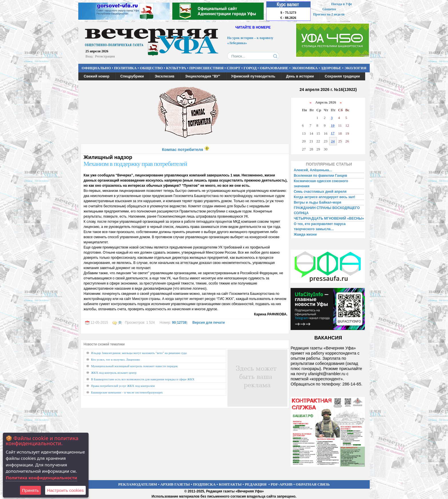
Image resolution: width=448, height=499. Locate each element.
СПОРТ (234, 68)
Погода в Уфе (342, 4)
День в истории (300, 76)
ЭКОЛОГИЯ (355, 68)
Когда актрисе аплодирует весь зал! (324, 197)
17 (333, 133)
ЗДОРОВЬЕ (331, 68)
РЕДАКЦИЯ (256, 484)
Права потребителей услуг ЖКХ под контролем (123, 386)
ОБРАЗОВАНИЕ (274, 68)
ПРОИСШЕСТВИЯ (207, 68)
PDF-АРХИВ (281, 484)
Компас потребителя (183, 150)
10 (333, 125)
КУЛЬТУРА (176, 68)
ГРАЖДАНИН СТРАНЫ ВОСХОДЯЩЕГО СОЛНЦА (327, 210)
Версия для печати (208, 323)
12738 (182, 323)
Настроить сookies (65, 490)
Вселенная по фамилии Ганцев (320, 176)
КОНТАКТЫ (230, 484)
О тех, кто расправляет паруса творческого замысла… (320, 226)
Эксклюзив (165, 76)
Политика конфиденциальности (41, 478)
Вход (89, 56)
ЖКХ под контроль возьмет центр (114, 373)
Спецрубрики (132, 76)
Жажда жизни (305, 234)
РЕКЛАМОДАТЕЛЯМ (138, 484)
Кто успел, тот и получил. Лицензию (116, 359)
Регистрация (105, 56)
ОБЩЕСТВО (151, 68)
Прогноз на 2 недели (329, 14)
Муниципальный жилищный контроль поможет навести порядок (134, 366)
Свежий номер (97, 76)
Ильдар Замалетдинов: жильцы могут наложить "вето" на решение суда (139, 353)
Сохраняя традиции (342, 76)
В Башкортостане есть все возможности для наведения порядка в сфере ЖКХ (143, 379)
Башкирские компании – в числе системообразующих (127, 392)
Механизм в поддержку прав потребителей (135, 164)
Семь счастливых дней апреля (320, 192)
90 (174, 323)
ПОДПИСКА (204, 484)
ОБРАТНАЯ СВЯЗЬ (313, 484)
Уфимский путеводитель (253, 76)
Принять (30, 490)
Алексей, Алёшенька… (313, 170)
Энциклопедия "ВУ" (203, 76)
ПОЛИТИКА (125, 68)
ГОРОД (250, 68)
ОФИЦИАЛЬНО (96, 68)
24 (333, 141)
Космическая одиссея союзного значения (321, 184)
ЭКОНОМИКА (305, 68)
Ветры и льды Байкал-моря (317, 202)
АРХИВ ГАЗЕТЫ (175, 484)
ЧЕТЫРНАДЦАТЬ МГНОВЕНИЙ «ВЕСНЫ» (329, 218)
